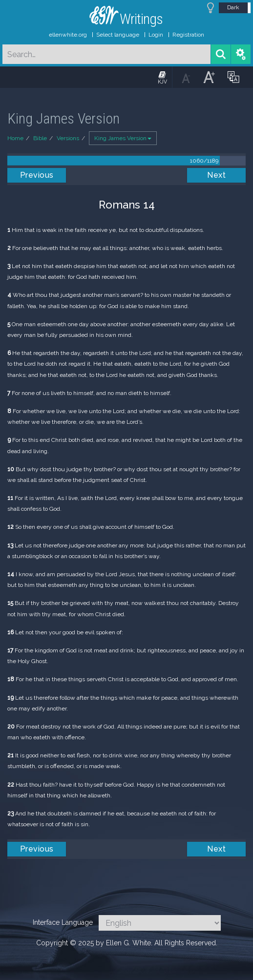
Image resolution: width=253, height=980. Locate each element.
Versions (68, 138)
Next (216, 175)
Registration (188, 35)
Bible (40, 138)
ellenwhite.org (68, 35)
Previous (37, 175)
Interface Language (63, 922)
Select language (118, 35)
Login (156, 35)
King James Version (123, 138)
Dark (233, 7)
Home (15, 138)
